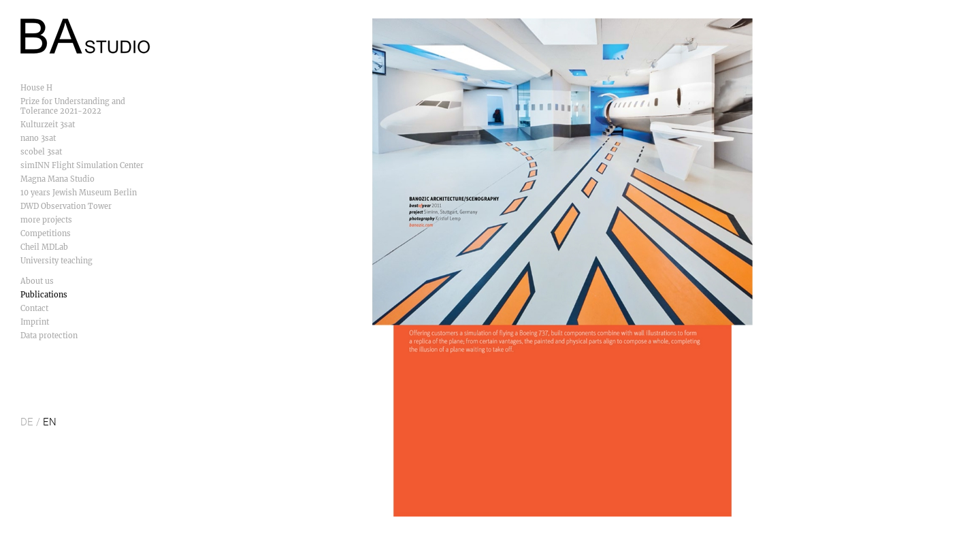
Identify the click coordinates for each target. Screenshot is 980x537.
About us (37, 281)
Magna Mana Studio (58, 179)
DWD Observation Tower (66, 206)
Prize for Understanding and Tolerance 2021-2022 (73, 106)
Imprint (35, 322)
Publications (44, 295)
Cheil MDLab (44, 247)
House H (36, 88)
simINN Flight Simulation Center (82, 165)
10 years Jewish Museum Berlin (79, 193)
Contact (34, 308)
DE (27, 422)
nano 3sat (38, 138)
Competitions (46, 233)
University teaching (56, 261)
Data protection (49, 336)
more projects (46, 220)
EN (50, 422)
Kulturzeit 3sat (48, 125)
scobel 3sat (41, 152)
